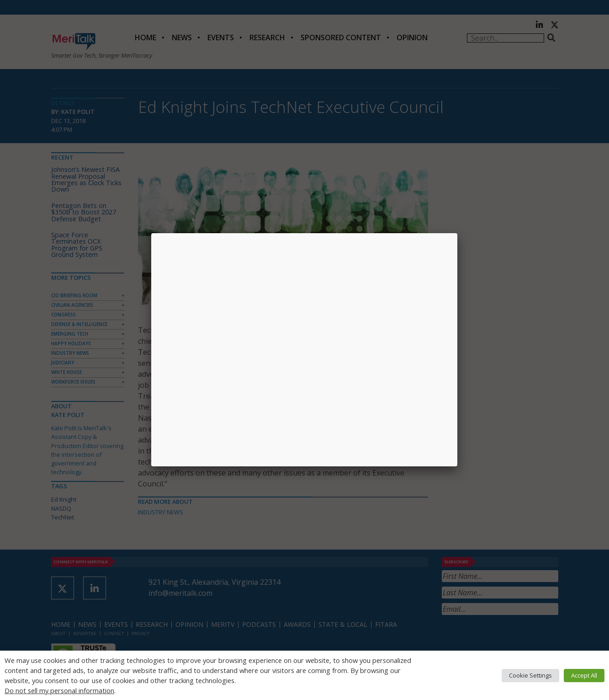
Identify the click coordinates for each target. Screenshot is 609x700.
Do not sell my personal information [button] (59, 690)
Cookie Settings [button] (530, 675)
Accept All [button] (584, 675)
